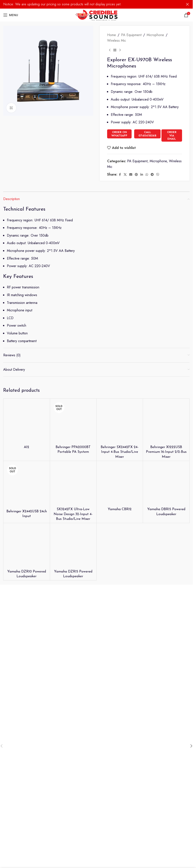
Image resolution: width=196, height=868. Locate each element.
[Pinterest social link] (136, 175)
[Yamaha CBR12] (120, 484)
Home (112, 35)
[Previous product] (110, 50)
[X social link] (125, 175)
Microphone (155, 35)
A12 (27, 447)
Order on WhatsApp (119, 134)
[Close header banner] (187, 4)
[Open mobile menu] (11, 15)
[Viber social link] (158, 175)
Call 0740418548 (147, 134)
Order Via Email (172, 135)
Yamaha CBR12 (120, 509)
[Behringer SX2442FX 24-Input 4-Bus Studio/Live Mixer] (120, 422)
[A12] (27, 422)
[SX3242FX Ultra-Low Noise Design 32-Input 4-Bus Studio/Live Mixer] (73, 484)
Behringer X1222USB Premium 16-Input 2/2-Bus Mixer (166, 452)
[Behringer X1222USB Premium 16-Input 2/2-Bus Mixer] (166, 422)
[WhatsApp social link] (147, 175)
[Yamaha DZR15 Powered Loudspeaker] (73, 546)
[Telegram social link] (152, 175)
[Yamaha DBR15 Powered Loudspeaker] (166, 484)
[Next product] (120, 50)
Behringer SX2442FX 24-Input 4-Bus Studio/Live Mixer (120, 452)
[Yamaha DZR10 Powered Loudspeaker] (27, 546)
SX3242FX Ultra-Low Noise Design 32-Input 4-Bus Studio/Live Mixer (73, 514)
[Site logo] (96, 15)
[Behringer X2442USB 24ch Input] (27, 485)
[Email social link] (131, 175)
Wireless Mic (117, 41)
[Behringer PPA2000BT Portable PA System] (73, 422)
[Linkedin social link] (142, 175)
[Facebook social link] (120, 175)
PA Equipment (131, 35)
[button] (191, 746)
